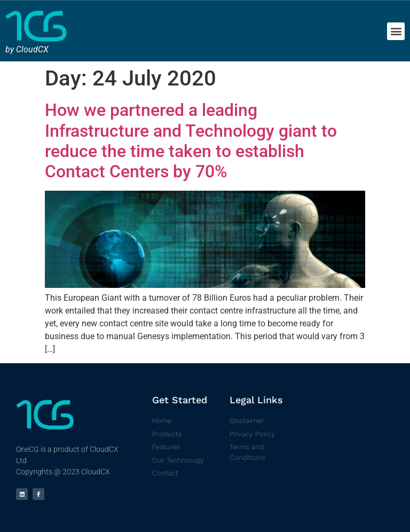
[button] (396, 31)
